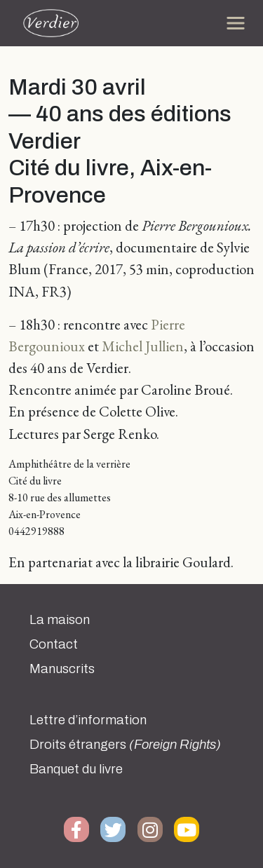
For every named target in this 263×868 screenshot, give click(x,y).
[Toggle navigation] (236, 23)
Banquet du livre (76, 769)
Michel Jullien (143, 346)
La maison (60, 620)
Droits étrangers (125, 745)
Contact (54, 644)
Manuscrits (62, 669)
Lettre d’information (88, 720)
